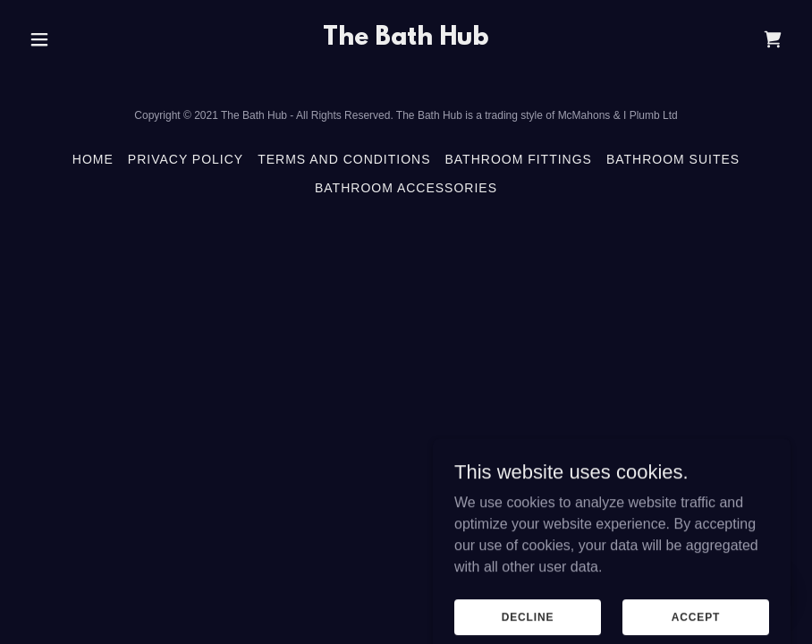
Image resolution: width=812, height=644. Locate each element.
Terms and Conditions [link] (344, 159)
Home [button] (93, 159)
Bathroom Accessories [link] (406, 188)
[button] (41, 39)
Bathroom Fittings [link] (519, 159)
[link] (406, 40)
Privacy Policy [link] (186, 159)
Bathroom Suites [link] (673, 159)
